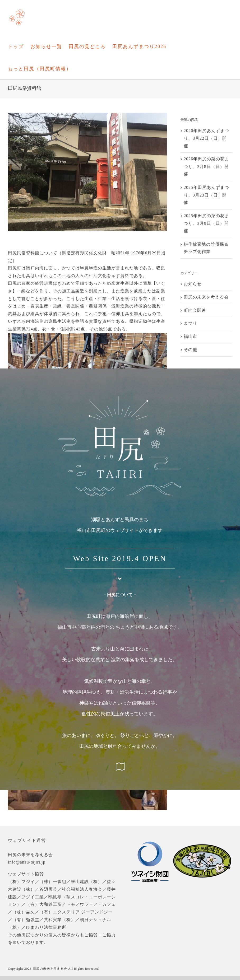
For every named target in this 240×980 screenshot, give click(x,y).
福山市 (190, 336)
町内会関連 (195, 310)
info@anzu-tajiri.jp (27, 862)
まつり (190, 323)
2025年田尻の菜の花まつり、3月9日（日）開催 (206, 223)
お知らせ (193, 284)
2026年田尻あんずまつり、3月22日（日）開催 (206, 138)
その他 (190, 350)
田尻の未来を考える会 (206, 297)
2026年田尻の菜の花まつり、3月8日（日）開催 (206, 167)
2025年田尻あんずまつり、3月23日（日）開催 (206, 195)
